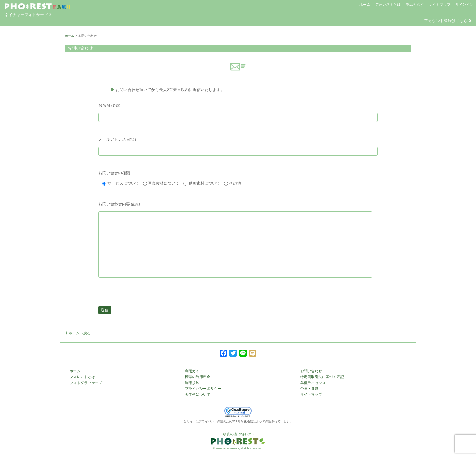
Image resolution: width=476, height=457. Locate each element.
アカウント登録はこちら (448, 21)
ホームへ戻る (78, 333)
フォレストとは (388, 5)
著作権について (198, 394)
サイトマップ (440, 5)
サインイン (464, 5)
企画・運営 (309, 389)
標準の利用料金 (198, 377)
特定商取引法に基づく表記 (322, 377)
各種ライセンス (313, 383)
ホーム (365, 5)
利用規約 (192, 383)
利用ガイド (194, 371)
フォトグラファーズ (86, 383)
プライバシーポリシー (203, 389)
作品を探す (415, 5)
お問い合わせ (311, 371)
